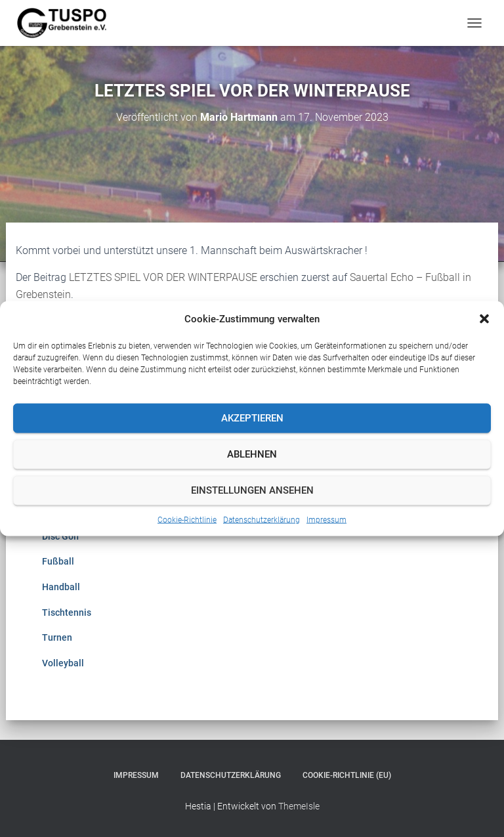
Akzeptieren (252, 418)
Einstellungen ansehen (252, 490)
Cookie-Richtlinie (187, 519)
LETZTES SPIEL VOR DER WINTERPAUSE (163, 277)
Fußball (58, 561)
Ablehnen (252, 454)
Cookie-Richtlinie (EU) (347, 775)
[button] (484, 318)
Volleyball (63, 663)
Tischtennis (67, 612)
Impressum (326, 519)
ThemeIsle (299, 806)
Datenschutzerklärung (262, 519)
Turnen (57, 637)
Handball (61, 587)
